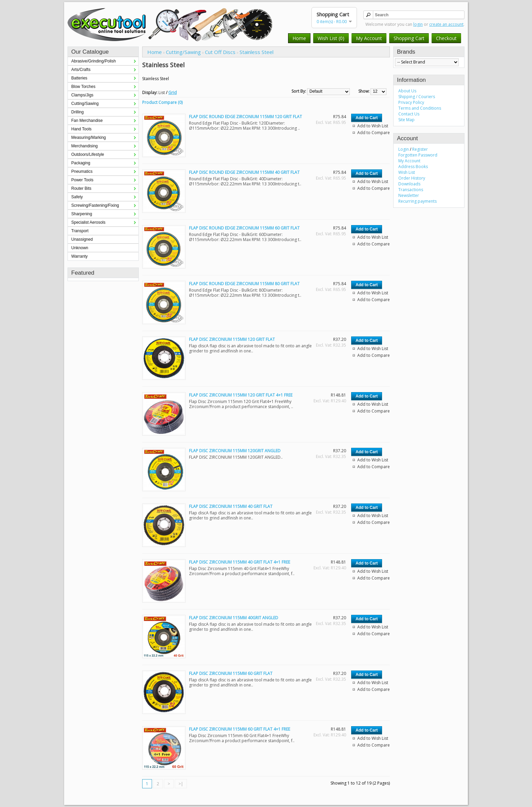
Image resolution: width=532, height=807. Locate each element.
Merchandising (84, 146)
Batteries (79, 78)
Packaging (81, 163)
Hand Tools (81, 129)
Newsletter (409, 195)
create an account (446, 24)
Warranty (79, 256)
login (418, 24)
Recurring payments (417, 201)
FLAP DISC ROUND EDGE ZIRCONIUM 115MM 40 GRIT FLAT (244, 172)
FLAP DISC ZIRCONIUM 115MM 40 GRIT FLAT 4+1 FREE (240, 562)
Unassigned (82, 239)
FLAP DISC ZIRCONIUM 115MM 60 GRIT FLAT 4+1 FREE (240, 729)
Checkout (446, 38)
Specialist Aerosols (88, 222)
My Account (369, 38)
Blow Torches (83, 87)
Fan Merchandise (87, 121)
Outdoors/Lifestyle (88, 154)
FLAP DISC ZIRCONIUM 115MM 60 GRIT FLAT (231, 673)
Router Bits (81, 188)
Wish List (407, 172)
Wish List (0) (331, 38)
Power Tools (82, 180)
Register (420, 149)
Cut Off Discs (220, 52)
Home (299, 38)
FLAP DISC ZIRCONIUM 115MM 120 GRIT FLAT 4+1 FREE (241, 395)
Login (404, 149)
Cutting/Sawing (85, 104)
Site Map (406, 120)
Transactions (411, 190)
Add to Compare (374, 133)
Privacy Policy (411, 102)
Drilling (78, 112)
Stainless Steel (256, 52)
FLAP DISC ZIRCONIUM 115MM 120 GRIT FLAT (232, 339)
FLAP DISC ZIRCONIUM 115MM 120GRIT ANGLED (235, 451)
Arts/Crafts (81, 70)
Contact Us (409, 114)
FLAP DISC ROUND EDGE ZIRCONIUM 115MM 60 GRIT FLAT (244, 228)
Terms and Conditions (420, 108)
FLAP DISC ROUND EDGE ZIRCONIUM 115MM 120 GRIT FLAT (245, 117)
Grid (173, 93)
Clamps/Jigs (82, 95)
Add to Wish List (373, 126)
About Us (407, 91)
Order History (412, 178)
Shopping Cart (409, 38)
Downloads (409, 184)
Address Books (413, 167)
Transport (80, 231)
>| (181, 784)
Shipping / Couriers (417, 97)
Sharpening (82, 214)
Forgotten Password (418, 155)
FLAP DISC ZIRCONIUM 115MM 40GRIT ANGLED (234, 618)
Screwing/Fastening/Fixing (95, 205)
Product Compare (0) (162, 102)
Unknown (80, 248)
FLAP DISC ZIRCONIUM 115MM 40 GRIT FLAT (231, 506)
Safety (77, 197)
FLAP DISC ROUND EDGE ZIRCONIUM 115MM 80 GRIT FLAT (244, 284)
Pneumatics (82, 171)
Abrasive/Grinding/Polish (93, 61)
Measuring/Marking (89, 137)
